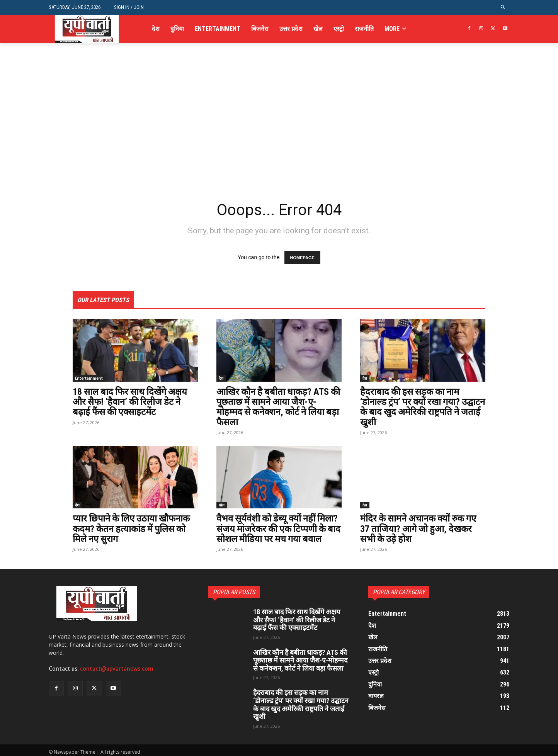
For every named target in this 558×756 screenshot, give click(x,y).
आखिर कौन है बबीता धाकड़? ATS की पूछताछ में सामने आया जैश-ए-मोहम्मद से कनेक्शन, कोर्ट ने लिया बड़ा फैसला (279, 407)
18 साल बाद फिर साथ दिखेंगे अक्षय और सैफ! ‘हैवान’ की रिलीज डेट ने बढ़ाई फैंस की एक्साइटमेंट (132, 402)
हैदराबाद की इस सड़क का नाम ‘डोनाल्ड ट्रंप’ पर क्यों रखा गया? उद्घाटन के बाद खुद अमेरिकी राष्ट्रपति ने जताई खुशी (420, 407)
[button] (503, 8)
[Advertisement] (279, 138)
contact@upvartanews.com (117, 669)
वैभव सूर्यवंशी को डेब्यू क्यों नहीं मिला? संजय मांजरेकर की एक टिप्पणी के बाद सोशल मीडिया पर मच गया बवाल (278, 529)
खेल (222, 505)
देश (221, 378)
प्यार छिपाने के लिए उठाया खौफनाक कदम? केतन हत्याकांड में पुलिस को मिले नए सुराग (133, 529)
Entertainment (89, 378)
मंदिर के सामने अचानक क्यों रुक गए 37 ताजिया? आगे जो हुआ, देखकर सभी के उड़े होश (420, 529)
